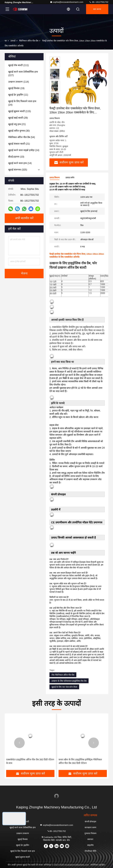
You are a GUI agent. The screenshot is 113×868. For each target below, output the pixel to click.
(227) (23, 74)
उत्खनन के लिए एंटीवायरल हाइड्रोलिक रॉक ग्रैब (69, 681)
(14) (24, 150)
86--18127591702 (99, 2)
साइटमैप (90, 845)
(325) (18, 170)
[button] (55, 102)
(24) (22, 103)
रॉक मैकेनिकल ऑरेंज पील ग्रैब (63, 675)
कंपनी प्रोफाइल (90, 822)
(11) (18, 95)
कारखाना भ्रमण (90, 827)
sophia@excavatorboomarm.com (67, 2)
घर (6, 41)
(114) (19, 82)
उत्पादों (13, 41)
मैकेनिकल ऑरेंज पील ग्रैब (29, 41)
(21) (17, 124)
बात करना (97, 9)
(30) (19, 131)
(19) (16, 88)
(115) (20, 111)
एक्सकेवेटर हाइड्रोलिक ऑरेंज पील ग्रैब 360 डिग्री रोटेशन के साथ (30, 761)
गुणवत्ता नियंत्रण (90, 833)
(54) (22, 137)
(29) (18, 118)
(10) (16, 157)
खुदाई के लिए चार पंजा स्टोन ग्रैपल (64, 687)
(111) (19, 65)
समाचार (90, 839)
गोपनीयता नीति (90, 851)
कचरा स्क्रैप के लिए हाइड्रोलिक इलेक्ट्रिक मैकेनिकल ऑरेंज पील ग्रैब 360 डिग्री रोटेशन (80, 761)
